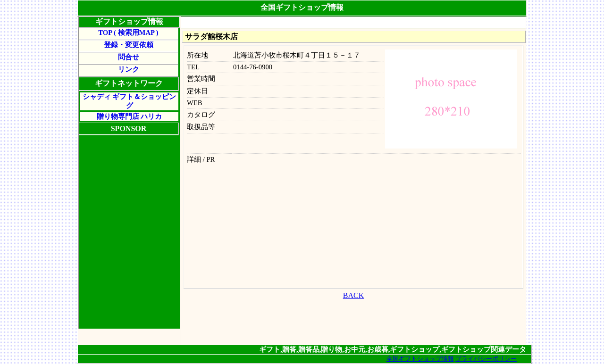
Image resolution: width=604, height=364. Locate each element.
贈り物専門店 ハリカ (130, 116)
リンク (129, 69)
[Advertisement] (353, 23)
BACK (353, 295)
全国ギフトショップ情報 (420, 359)
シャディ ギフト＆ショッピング (130, 101)
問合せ (129, 57)
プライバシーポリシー (486, 359)
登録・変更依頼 (129, 45)
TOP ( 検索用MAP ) (128, 33)
